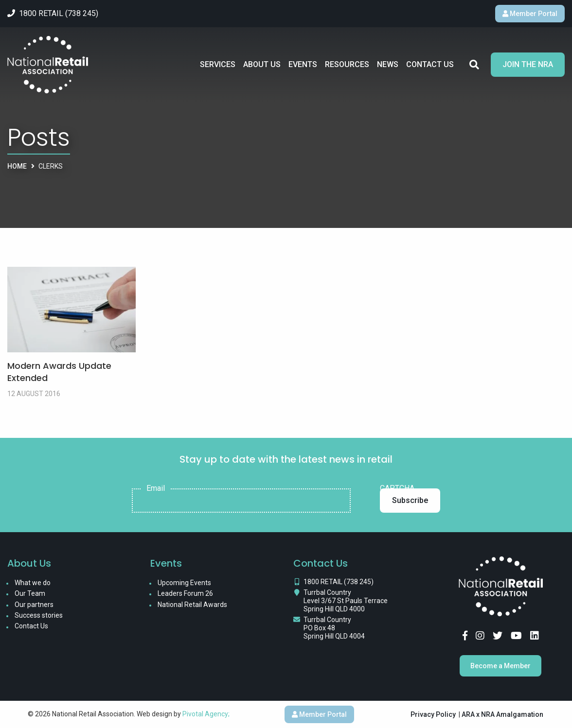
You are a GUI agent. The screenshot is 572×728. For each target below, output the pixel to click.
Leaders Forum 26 (185, 593)
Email (156, 488)
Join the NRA (528, 64)
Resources (347, 64)
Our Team (30, 593)
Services (218, 64)
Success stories (39, 615)
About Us (262, 64)
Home (17, 166)
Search (474, 65)
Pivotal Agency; (206, 714)
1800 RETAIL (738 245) (339, 582)
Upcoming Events (184, 583)
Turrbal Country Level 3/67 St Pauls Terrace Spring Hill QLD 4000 (346, 601)
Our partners (34, 605)
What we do (33, 583)
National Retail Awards (192, 605)
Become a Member (500, 666)
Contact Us (430, 64)
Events (303, 64)
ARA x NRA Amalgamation (502, 714)
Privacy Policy (433, 714)
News (388, 64)
